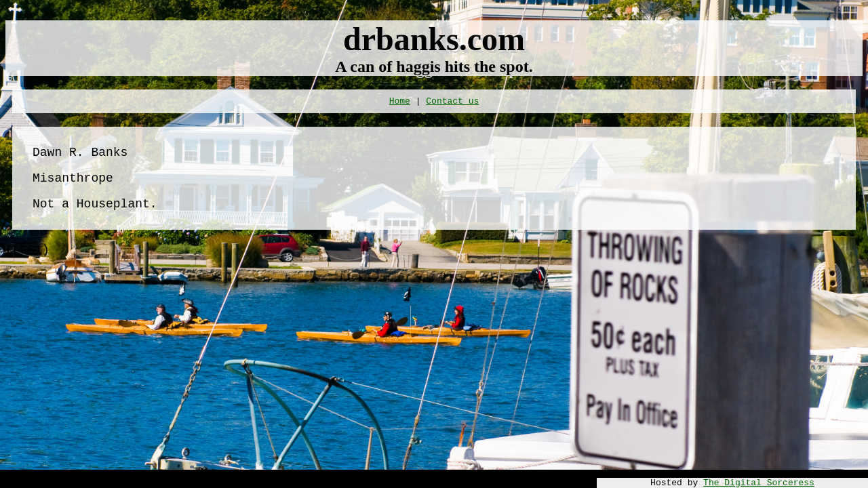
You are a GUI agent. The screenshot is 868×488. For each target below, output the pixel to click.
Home (400, 101)
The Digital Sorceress (759, 483)
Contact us (452, 101)
